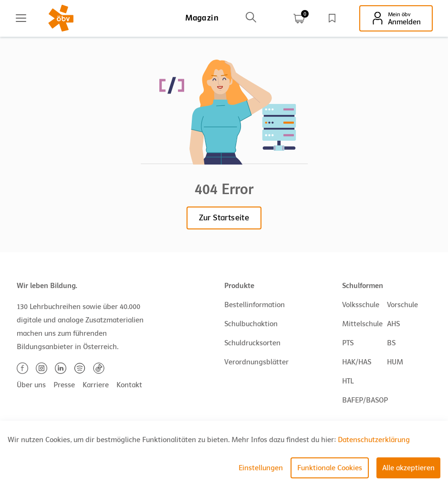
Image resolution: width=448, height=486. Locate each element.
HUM (395, 362)
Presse (64, 385)
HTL (348, 381)
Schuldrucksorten (252, 343)
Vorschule (402, 305)
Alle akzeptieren (408, 468)
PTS (348, 343)
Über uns (31, 385)
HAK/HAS (357, 362)
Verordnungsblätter (256, 362)
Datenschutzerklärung (374, 440)
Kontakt (129, 385)
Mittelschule (362, 324)
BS (391, 343)
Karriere (96, 385)
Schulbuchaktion (251, 324)
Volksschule (361, 305)
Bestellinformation (255, 305)
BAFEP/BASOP (365, 400)
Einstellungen (261, 468)
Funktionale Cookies (330, 468)
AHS (393, 324)
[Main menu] (21, 18)
